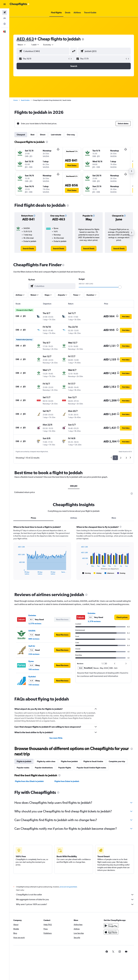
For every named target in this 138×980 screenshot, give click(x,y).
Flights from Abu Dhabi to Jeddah (29, 781)
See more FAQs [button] (56, 738)
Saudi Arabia (25, 100)
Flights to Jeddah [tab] (24, 761)
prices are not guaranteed (68, 887)
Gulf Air (32, 646)
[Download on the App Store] (111, 932)
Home (15, 100)
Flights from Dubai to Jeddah (67, 781)
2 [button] (121, 458)
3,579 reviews (35, 624)
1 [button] (115, 458)
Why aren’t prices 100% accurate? (75, 904)
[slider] (120, 287)
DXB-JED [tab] (74, 486)
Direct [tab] (43, 135)
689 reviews (34, 639)
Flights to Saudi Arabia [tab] (93, 761)
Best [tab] (32, 135)
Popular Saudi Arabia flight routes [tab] (91, 768)
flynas (31, 661)
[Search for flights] (5, 12)
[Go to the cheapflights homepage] (20, 4)
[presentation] (83, 39)
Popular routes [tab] (23, 768)
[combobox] (49, 45)
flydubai (32, 677)
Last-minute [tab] (56, 135)
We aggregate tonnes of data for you (75, 900)
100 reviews (34, 669)
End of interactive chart (17, 573)
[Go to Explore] (5, 24)
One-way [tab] (71, 135)
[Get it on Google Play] (111, 926)
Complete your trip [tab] (117, 761)
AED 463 (25, 39)
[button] (5, 4)
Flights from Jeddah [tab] (69, 761)
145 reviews (34, 685)
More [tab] (114, 518)
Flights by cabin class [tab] (46, 761)
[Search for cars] (5, 18)
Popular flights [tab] (65, 768)
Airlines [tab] (74, 518)
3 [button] (126, 458)
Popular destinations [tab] (44, 768)
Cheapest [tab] (21, 135)
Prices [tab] (33, 518)
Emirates (32, 615)
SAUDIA (32, 631)
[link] (28, 249)
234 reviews (34, 654)
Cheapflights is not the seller (75, 895)
